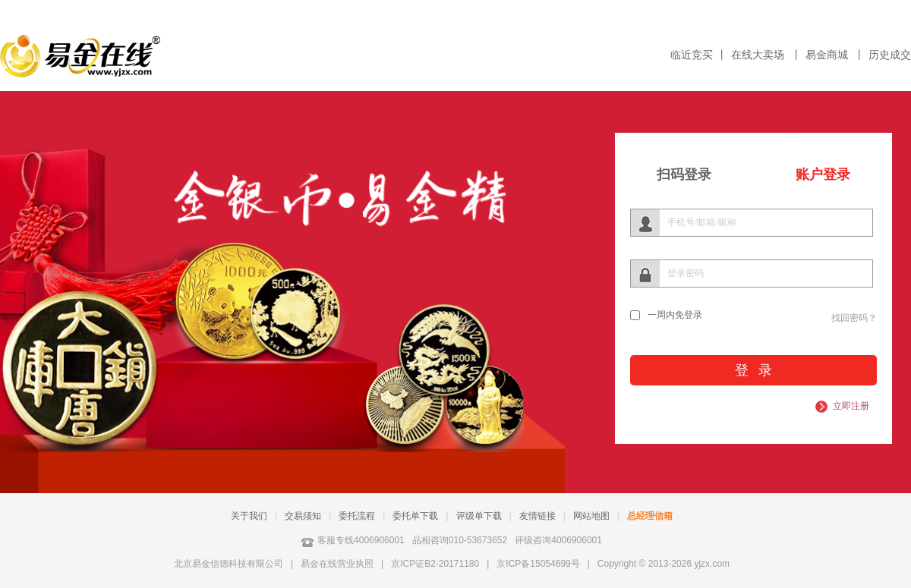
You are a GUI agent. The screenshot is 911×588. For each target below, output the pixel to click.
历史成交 (890, 55)
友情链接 (537, 516)
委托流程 (357, 516)
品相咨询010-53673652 (460, 540)
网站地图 (591, 516)
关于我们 (249, 516)
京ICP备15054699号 (538, 564)
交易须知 (303, 516)
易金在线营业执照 (337, 564)
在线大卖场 (759, 55)
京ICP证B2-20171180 (435, 564)
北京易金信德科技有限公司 (229, 564)
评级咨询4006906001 (558, 540)
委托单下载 (415, 516)
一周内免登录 (675, 315)
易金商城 (828, 55)
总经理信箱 (650, 516)
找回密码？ (854, 318)
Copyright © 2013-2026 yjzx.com (664, 564)
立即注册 (851, 406)
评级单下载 (479, 516)
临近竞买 (692, 55)
